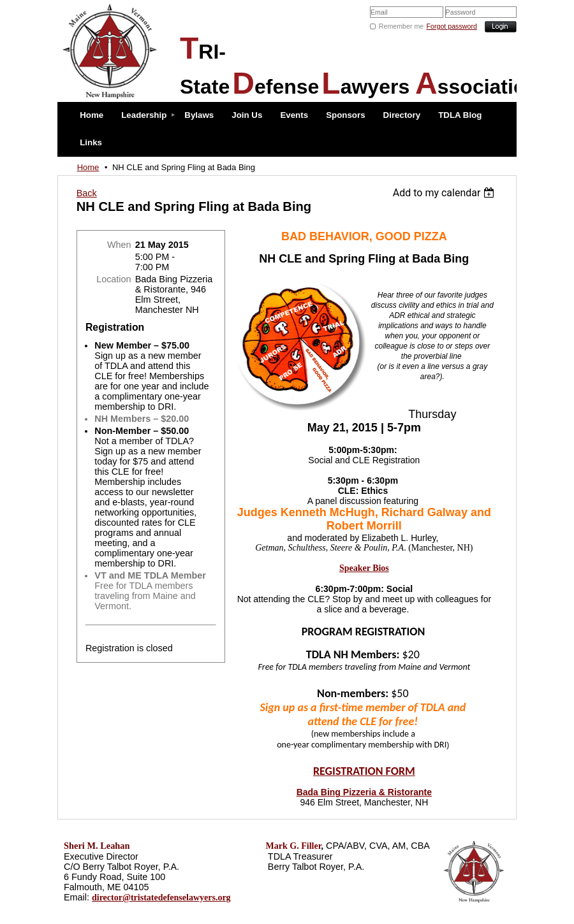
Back (87, 193)
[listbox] (445, 193)
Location (114, 279)
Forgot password (452, 26)
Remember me (401, 26)
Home (88, 167)
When (119, 245)
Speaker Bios (364, 568)
